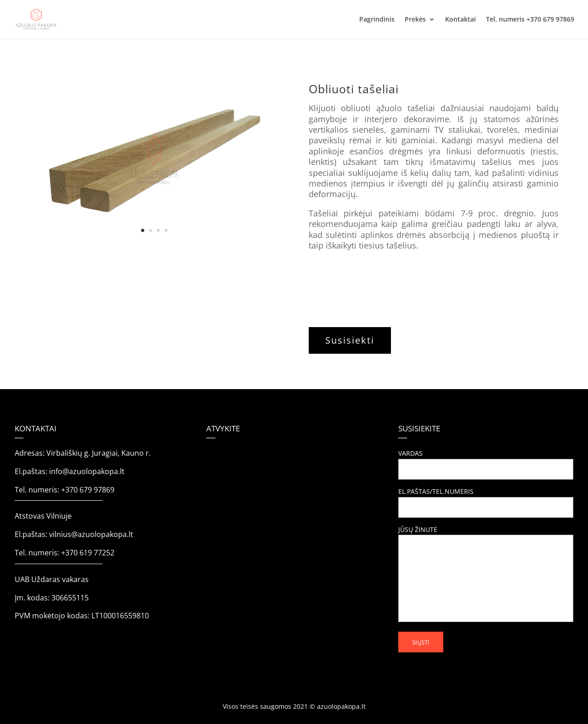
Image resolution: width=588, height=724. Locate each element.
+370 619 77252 (88, 553)
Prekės (415, 20)
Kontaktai (461, 20)
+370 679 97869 (88, 490)
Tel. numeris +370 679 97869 (530, 20)
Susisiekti (350, 340)
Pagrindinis (377, 20)
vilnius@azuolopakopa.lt (91, 534)
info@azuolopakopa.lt (87, 471)
